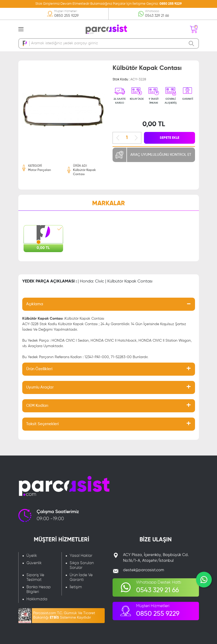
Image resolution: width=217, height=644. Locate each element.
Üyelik (32, 556)
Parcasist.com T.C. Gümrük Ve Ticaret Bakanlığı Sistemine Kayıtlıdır (64, 615)
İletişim (76, 587)
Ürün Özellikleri (39, 369)
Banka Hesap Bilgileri (39, 589)
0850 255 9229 (171, 4)
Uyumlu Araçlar (40, 387)
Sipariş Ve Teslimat (35, 577)
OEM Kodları (37, 406)
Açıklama (35, 304)
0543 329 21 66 (157, 16)
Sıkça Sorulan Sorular (82, 565)
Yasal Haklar (81, 556)
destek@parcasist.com (144, 570)
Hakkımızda (37, 599)
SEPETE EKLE (169, 138)
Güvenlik (34, 563)
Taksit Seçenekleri (42, 424)
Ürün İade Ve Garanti (81, 577)
